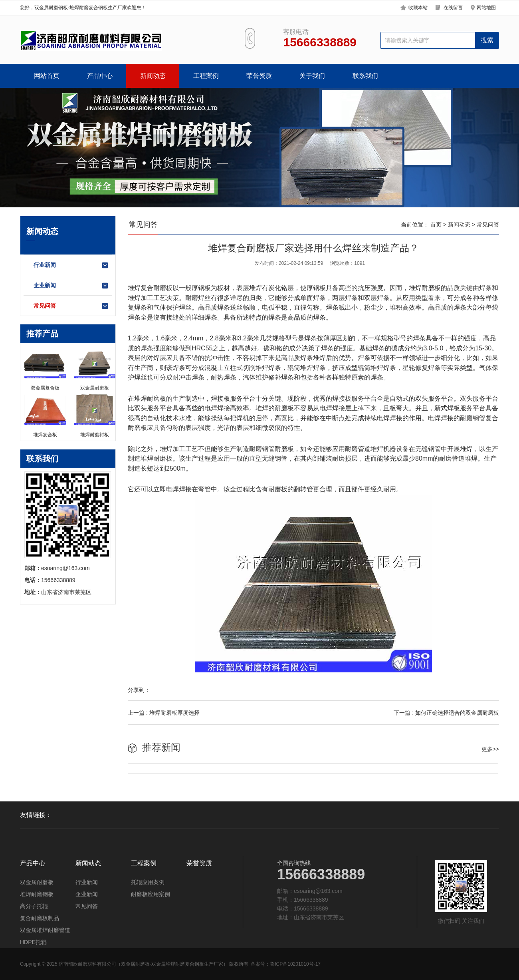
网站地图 (486, 8)
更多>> (490, 749)
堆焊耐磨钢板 (37, 894)
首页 (436, 225)
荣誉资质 (259, 76)
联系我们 (365, 76)
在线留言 (453, 8)
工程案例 (206, 76)
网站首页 (47, 76)
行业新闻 (71, 265)
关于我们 (312, 76)
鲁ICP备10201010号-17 (295, 964)
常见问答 (71, 306)
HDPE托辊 (33, 942)
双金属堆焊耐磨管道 (45, 930)
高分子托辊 (34, 906)
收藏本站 (418, 8)
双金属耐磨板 (37, 882)
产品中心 (100, 76)
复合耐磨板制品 (40, 918)
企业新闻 (71, 286)
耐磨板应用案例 (151, 894)
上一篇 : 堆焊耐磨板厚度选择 (164, 713)
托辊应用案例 (148, 882)
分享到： (139, 690)
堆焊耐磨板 (150, 399)
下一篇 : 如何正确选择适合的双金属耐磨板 (446, 713)
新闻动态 (153, 76)
